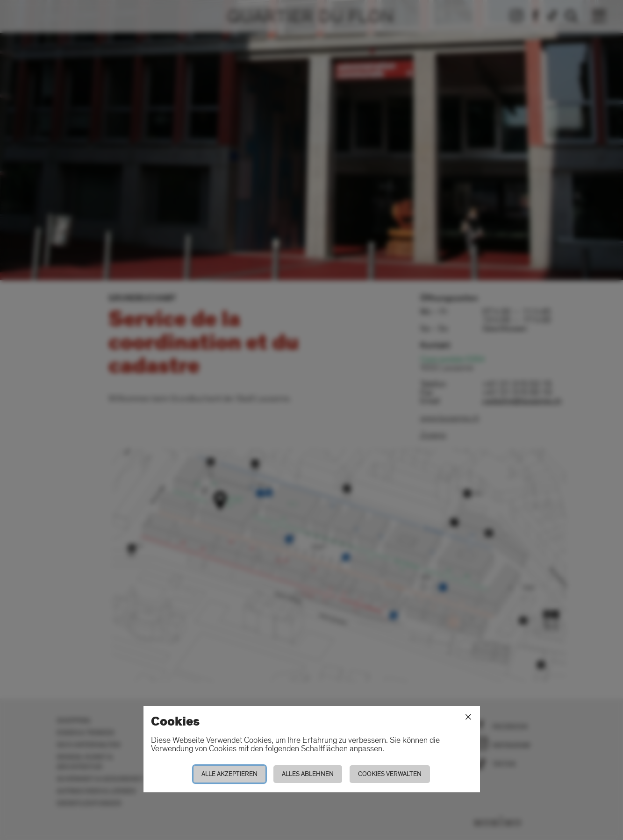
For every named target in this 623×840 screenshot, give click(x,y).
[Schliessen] (468, 717)
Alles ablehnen (308, 774)
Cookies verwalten (390, 774)
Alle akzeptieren (229, 774)
